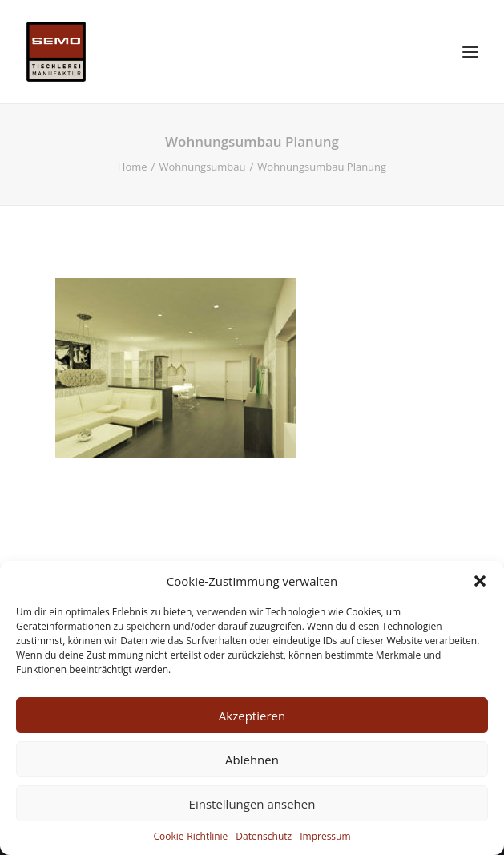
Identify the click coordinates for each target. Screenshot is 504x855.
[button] (480, 581)
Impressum (325, 836)
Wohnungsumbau (202, 167)
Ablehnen (252, 760)
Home (133, 167)
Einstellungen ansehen (252, 804)
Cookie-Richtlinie (190, 836)
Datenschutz (264, 836)
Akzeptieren (252, 716)
